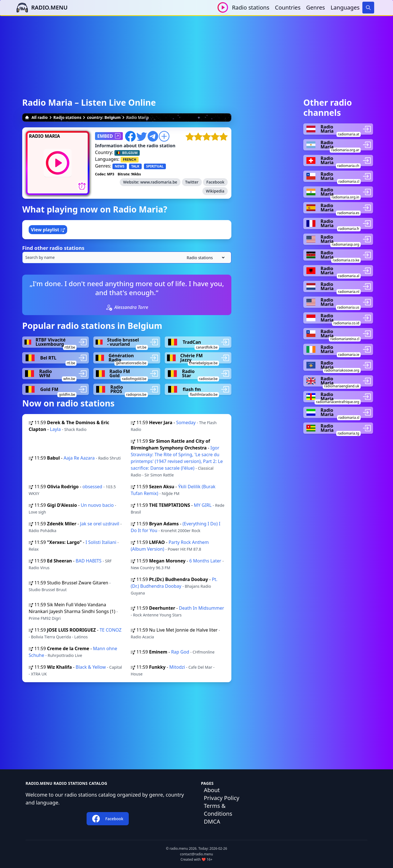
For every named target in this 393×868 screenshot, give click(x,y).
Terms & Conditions (218, 810)
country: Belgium (104, 117)
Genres (316, 7)
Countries (288, 7)
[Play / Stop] (223, 7)
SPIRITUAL (155, 166)
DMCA (212, 821)
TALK (135, 166)
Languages (345, 7)
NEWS (120, 166)
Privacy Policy (222, 798)
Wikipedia (215, 191)
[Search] (368, 8)
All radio (36, 117)
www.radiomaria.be (159, 182)
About (212, 790)
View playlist (48, 230)
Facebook (215, 182)
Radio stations (251, 7)
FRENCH (130, 160)
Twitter (192, 182)
